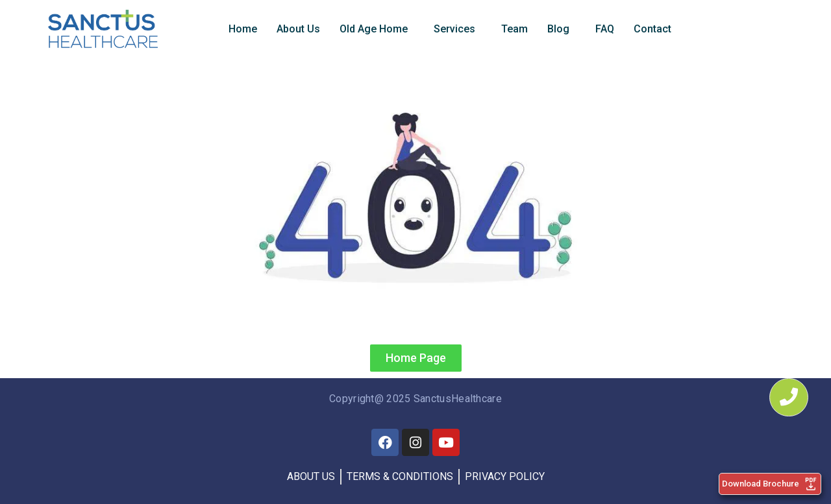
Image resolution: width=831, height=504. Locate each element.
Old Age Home (374, 29)
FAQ (605, 29)
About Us (298, 29)
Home (243, 29)
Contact (652, 29)
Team (515, 29)
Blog (558, 29)
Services (454, 29)
